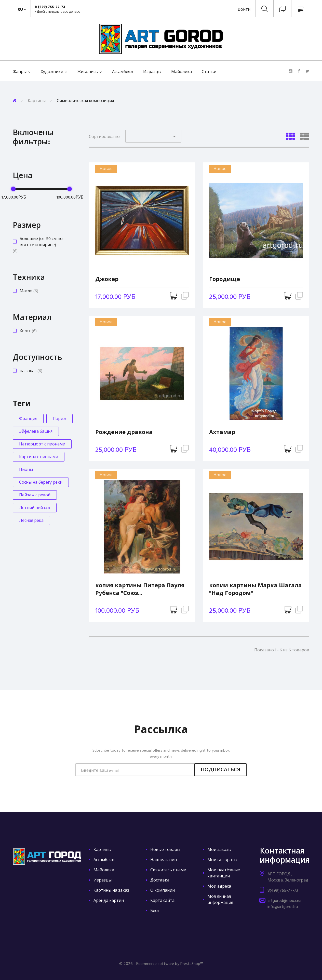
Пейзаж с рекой (35, 495)
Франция (28, 419)
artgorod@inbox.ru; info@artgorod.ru (284, 904)
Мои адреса (219, 887)
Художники (52, 72)
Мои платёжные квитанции (224, 873)
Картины (37, 101)
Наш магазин (164, 860)
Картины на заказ (111, 891)
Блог (155, 911)
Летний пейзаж (35, 508)
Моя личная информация (220, 900)
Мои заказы (219, 850)
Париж (59, 419)
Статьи (209, 72)
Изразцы (152, 72)
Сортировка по (104, 137)
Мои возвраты (222, 860)
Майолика (182, 72)
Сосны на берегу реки (41, 483)
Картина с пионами (39, 457)
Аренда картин (109, 901)
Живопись (88, 72)
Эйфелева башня (36, 432)
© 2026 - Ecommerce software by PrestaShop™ (161, 964)
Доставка (160, 880)
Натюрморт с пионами (42, 444)
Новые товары (165, 850)
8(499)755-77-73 (283, 891)
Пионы (26, 470)
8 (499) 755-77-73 (50, 7)
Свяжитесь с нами (168, 870)
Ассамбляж (123, 72)
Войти (244, 10)
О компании (163, 891)
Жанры (20, 72)
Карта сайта (162, 901)
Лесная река (31, 521)
